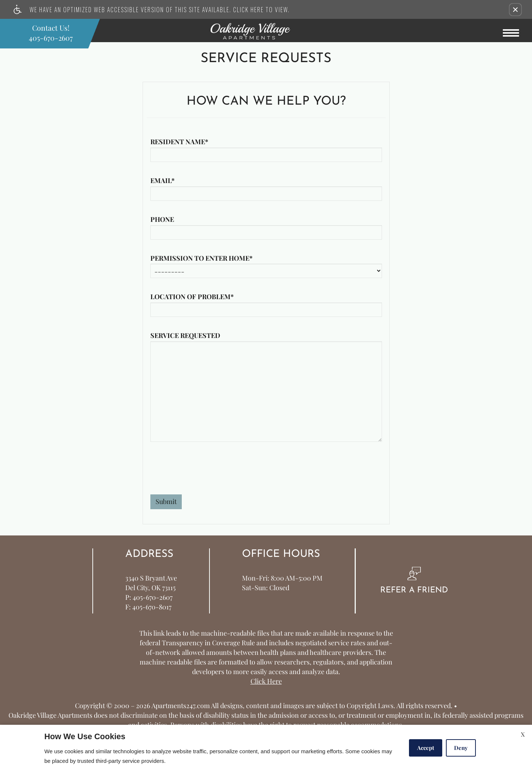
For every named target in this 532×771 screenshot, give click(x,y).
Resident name (179, 142)
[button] (515, 10)
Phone (162, 220)
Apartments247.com (181, 706)
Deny (461, 748)
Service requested (185, 336)
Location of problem (192, 297)
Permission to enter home (202, 258)
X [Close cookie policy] (523, 734)
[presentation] (207, 473)
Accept (426, 748)
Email (163, 181)
